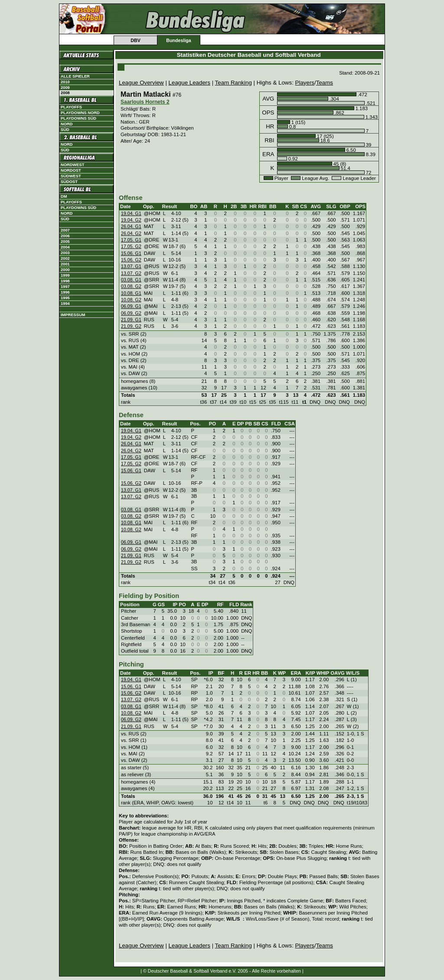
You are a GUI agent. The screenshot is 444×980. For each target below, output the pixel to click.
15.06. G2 (131, 260)
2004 (65, 247)
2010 (65, 82)
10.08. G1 (131, 293)
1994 (65, 304)
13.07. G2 (131, 273)
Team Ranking (233, 83)
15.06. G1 (131, 253)
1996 (65, 292)
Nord (67, 124)
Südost (69, 182)
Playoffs (71, 107)
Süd (65, 130)
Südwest (71, 176)
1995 (65, 298)
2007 (65, 230)
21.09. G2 (131, 326)
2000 (65, 270)
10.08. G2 (131, 300)
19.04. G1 (131, 213)
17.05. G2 (131, 246)
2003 (65, 253)
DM (64, 196)
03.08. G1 (131, 280)
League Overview (141, 83)
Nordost (71, 170)
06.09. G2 (131, 313)
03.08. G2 (131, 286)
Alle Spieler (75, 76)
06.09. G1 (131, 306)
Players (305, 83)
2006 (65, 236)
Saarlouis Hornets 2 (145, 102)
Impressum (73, 315)
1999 (65, 275)
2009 (65, 88)
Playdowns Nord (80, 113)
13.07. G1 (131, 266)
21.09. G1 (131, 320)
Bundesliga (178, 40)
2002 (65, 258)
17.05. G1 (131, 240)
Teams (325, 83)
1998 (65, 281)
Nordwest (72, 165)
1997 (65, 287)
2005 (65, 242)
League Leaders (189, 83)
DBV (135, 40)
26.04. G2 (131, 233)
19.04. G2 (131, 220)
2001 (65, 264)
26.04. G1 (131, 226)
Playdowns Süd (78, 118)
